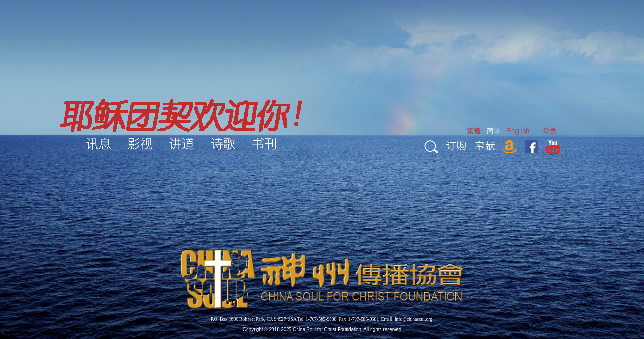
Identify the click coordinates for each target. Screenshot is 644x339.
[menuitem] (550, 131)
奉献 (485, 145)
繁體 (474, 131)
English (518, 131)
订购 (456, 145)
